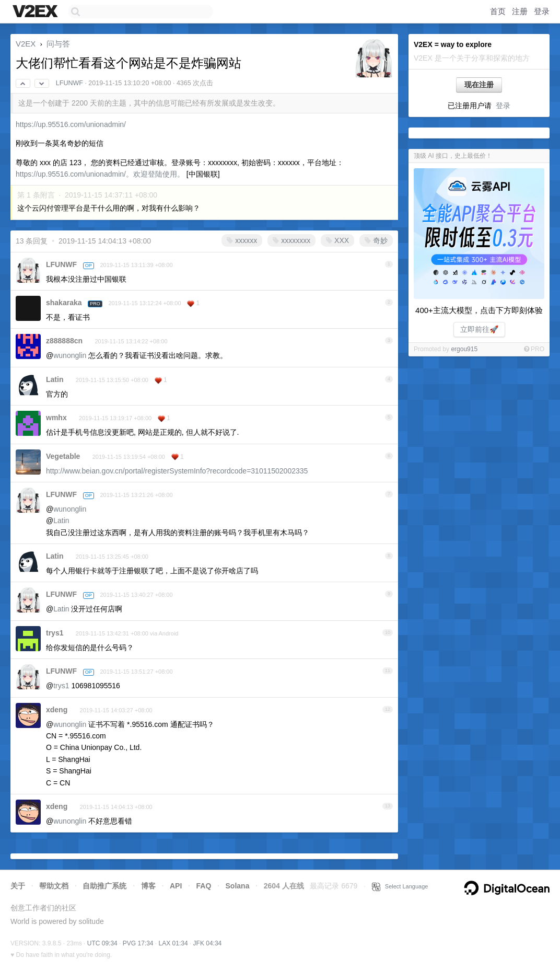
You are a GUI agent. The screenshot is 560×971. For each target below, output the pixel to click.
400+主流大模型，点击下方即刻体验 (479, 310)
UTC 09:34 (102, 943)
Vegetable (63, 456)
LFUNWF (69, 83)
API (176, 886)
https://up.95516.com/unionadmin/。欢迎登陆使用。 (100, 174)
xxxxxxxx (291, 240)
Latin (55, 379)
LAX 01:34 (173, 943)
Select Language (400, 886)
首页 (498, 11)
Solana (238, 886)
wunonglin (70, 355)
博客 (148, 886)
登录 (542, 11)
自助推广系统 (104, 886)
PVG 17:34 (138, 943)
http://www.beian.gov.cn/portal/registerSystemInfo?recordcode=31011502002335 (177, 471)
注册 (520, 11)
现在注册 (479, 85)
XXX (337, 240)
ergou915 (464, 349)
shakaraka (64, 303)
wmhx (56, 418)
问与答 (58, 44)
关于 (18, 886)
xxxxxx (242, 240)
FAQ (204, 886)
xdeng (57, 710)
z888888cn (64, 341)
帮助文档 (54, 886)
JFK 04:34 (208, 943)
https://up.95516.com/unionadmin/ (71, 124)
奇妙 (376, 240)
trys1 (55, 633)
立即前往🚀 (479, 329)
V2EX (26, 44)
